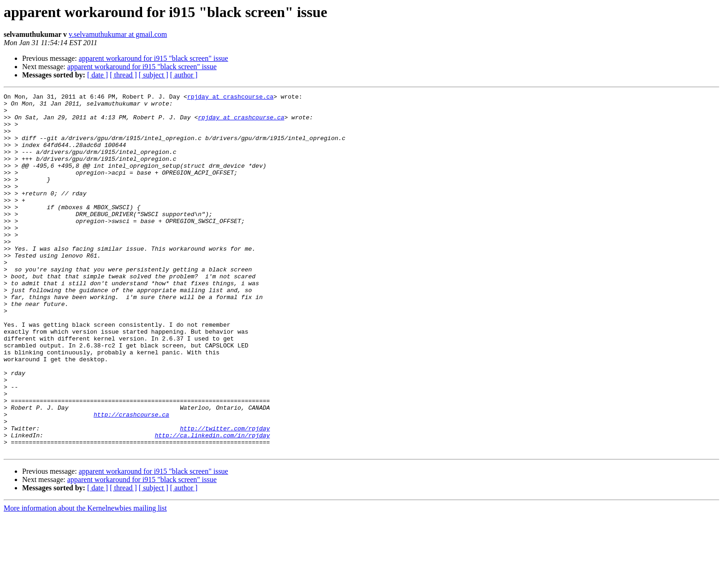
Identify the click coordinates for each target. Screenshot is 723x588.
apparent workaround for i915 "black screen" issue (154, 58)
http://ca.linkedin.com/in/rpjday (213, 504)
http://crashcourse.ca (131, 479)
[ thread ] (123, 75)
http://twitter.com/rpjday (225, 496)
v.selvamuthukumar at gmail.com (118, 34)
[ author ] (184, 75)
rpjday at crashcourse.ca (230, 98)
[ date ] (98, 75)
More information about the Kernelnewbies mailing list (85, 580)
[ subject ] (154, 75)
